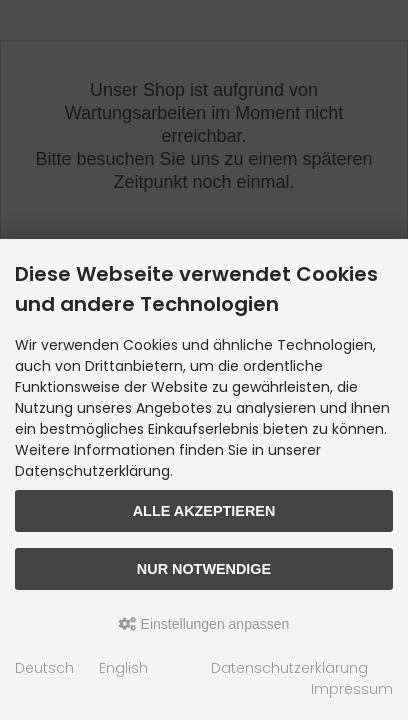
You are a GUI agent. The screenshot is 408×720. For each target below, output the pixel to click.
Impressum (352, 689)
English (123, 668)
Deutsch (44, 668)
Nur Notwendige (204, 569)
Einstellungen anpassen (204, 624)
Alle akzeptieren (204, 511)
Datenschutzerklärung (289, 668)
